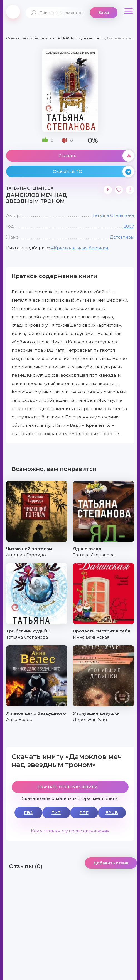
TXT (56, 812)
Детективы (122, 237)
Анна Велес (19, 719)
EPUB (112, 812)
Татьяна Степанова (113, 215)
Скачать (96, 156)
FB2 (28, 812)
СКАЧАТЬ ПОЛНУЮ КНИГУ (67, 787)
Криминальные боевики (81, 248)
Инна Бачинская (91, 637)
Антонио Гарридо (26, 555)
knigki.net (13, 12)
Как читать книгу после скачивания (70, 831)
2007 (129, 226)
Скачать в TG (94, 172)
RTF (84, 812)
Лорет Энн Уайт (90, 719)
